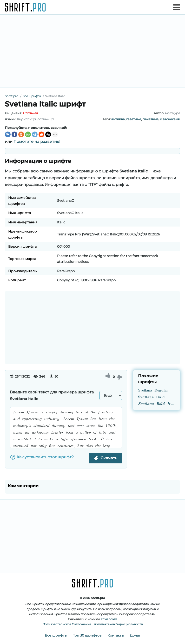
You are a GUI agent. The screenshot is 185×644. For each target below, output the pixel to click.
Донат (135, 635)
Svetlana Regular (153, 391)
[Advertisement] (92, 51)
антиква (118, 119)
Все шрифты (56, 635)
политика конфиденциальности (118, 624)
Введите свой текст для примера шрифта (52, 395)
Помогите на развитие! (37, 142)
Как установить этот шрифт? (42, 457)
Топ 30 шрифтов (87, 635)
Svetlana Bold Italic (157, 404)
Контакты (116, 635)
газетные (134, 119)
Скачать (105, 458)
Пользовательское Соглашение (67, 624)
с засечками (170, 119)
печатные (151, 119)
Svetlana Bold (151, 397)
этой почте (109, 619)
